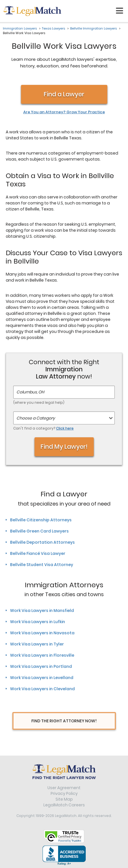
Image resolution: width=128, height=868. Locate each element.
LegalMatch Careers (64, 805)
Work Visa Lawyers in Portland (41, 666)
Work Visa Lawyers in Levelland (42, 678)
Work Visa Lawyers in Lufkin (38, 622)
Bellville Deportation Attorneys (42, 542)
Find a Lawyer (64, 94)
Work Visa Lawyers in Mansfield (42, 610)
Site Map (64, 799)
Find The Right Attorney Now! (64, 721)
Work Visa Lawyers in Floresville (42, 655)
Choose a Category (36, 418)
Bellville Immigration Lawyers (93, 28)
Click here (65, 428)
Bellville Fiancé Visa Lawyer (38, 553)
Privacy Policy (64, 793)
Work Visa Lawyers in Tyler (37, 644)
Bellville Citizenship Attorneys (41, 520)
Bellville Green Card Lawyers (39, 531)
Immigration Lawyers (20, 28)
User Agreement (64, 788)
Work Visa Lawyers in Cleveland (42, 689)
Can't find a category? (43, 428)
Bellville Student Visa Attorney (42, 565)
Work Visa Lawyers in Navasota (42, 633)
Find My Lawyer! (64, 447)
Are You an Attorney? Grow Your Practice (64, 112)
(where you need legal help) (39, 402)
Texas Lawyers (54, 28)
